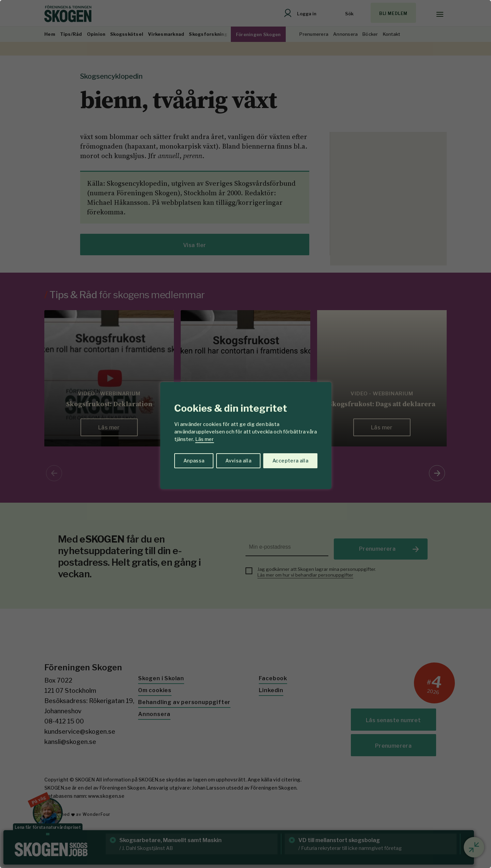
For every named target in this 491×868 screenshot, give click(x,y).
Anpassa (194, 461)
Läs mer (205, 439)
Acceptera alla (290, 461)
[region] (245, 434)
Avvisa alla (238, 461)
